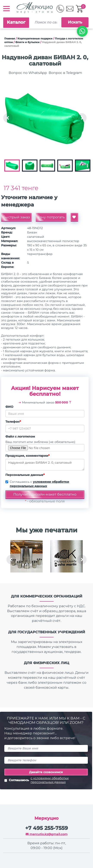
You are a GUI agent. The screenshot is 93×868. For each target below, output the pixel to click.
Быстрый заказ (16, 217)
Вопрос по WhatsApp (27, 73)
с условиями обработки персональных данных (50, 780)
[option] (45, 118)
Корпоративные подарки (35, 38)
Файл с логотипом (20, 436)
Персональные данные (25, 475)
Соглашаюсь (46, 780)
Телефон (13, 422)
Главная (10, 38)
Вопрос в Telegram (65, 73)
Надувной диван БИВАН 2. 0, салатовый (45, 465)
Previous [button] (8, 118)
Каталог (16, 22)
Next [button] (82, 118)
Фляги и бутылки (27, 42)
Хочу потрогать (51, 217)
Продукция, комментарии (27, 456)
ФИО (9, 407)
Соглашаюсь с (39, 484)
